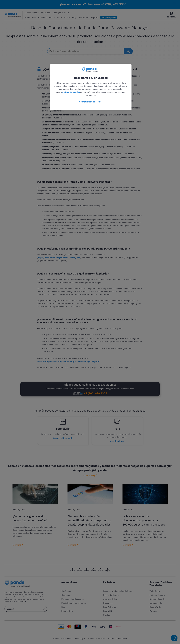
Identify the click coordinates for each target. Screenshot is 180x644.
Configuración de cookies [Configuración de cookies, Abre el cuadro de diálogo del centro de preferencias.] (91, 102)
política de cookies (71, 92)
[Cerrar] (128, 67)
